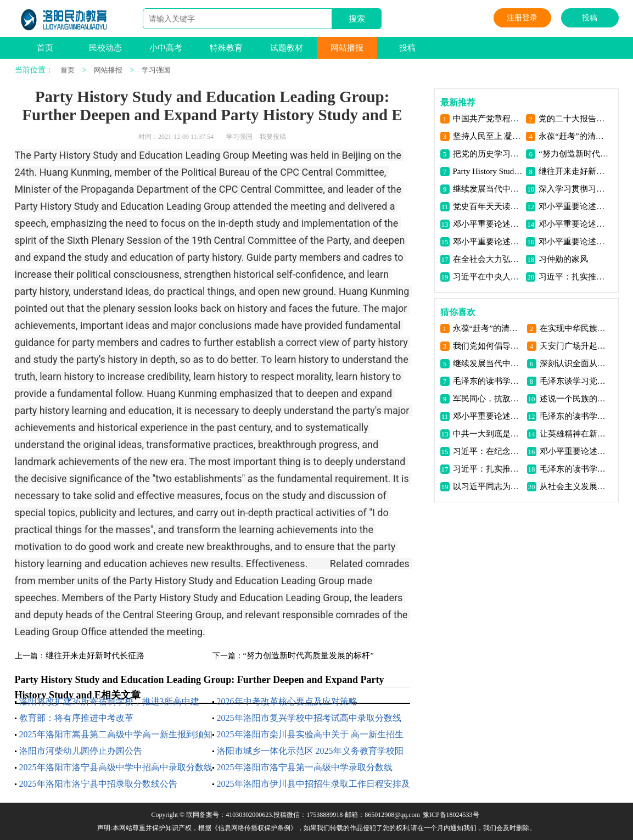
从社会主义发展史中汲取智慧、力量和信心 (575, 486)
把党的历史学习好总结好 (488, 154)
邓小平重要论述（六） (488, 224)
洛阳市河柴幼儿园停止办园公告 (81, 751)
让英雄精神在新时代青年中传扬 (575, 434)
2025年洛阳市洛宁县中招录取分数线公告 (98, 784)
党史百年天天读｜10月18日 (488, 206)
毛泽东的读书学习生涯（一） (488, 381)
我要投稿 (273, 137)
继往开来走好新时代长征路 (95, 656)
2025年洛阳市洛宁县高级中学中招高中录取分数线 (116, 767)
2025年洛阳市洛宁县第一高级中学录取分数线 (305, 767)
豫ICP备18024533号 (451, 815)
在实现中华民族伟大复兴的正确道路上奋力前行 (575, 328)
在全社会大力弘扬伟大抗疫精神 (488, 259)
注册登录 (522, 18)
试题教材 (287, 48)
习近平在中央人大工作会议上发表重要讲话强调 (488, 277)
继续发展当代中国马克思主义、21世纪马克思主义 (488, 189)
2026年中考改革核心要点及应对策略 (287, 701)
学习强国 (156, 70)
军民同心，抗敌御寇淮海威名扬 (488, 399)
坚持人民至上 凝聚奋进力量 (488, 136)
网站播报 (347, 48)
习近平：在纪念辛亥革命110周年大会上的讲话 (488, 451)
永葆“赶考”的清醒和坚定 (573, 136)
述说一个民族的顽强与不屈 (575, 399)
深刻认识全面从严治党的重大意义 (575, 363)
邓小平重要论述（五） (573, 224)
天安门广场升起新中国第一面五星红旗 (575, 346)
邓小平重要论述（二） (575, 451)
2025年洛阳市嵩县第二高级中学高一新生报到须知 (116, 734)
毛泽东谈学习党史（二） (575, 381)
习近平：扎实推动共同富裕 (573, 277)
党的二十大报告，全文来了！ (573, 119)
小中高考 (166, 48)
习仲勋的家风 (563, 259)
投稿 (590, 18)
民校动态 (105, 48)
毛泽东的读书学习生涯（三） (575, 416)
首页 (45, 48)
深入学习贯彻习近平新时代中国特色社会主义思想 (573, 189)
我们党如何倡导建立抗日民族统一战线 (488, 346)
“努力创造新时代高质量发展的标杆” (309, 656)
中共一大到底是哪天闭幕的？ (488, 434)
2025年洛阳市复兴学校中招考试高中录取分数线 (309, 718)
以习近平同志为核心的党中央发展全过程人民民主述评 (488, 486)
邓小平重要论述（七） (573, 206)
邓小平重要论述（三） (573, 242)
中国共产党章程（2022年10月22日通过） (488, 119)
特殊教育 (226, 48)
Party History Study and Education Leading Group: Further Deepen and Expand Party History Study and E (488, 171)
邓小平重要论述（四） (488, 242)
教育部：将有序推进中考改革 (76, 718)
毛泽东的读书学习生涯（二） (575, 469)
